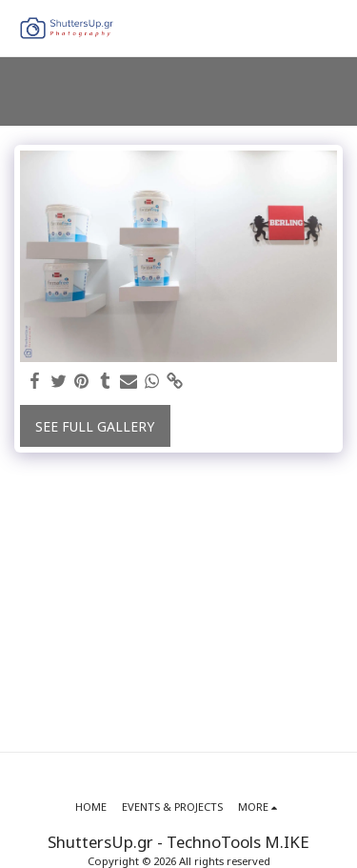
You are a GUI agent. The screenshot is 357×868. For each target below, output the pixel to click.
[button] (331, 29)
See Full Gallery (95, 426)
